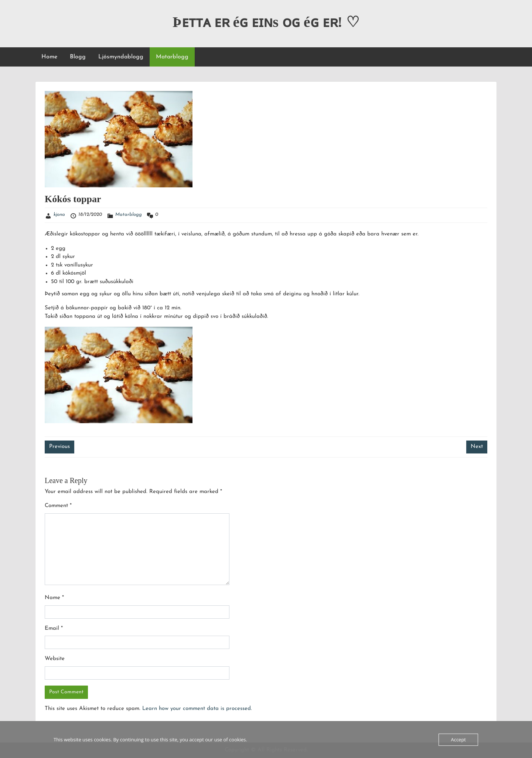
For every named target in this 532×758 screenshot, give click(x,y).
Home (49, 57)
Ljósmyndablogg (121, 57)
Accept (458, 740)
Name (54, 598)
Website (55, 659)
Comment (58, 506)
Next (477, 447)
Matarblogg (172, 57)
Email (54, 628)
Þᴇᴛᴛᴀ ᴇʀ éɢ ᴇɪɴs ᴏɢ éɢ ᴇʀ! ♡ (266, 22)
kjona (59, 215)
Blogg (78, 57)
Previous (59, 447)
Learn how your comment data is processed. (197, 709)
